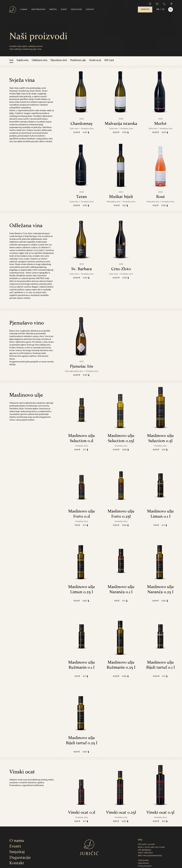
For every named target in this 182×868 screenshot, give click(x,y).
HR (157, 10)
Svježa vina (22, 60)
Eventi (64, 10)
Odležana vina (39, 60)
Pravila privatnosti (145, 866)
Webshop (144, 9)
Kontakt (90, 10)
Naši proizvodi (39, 10)
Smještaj (53, 10)
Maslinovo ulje (78, 60)
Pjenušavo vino (59, 60)
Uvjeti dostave (143, 863)
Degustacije (77, 10)
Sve (11, 60)
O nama (24, 10)
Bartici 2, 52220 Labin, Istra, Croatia (151, 847)
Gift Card (109, 60)
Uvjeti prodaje (143, 860)
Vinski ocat (95, 60)
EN (162, 10)
